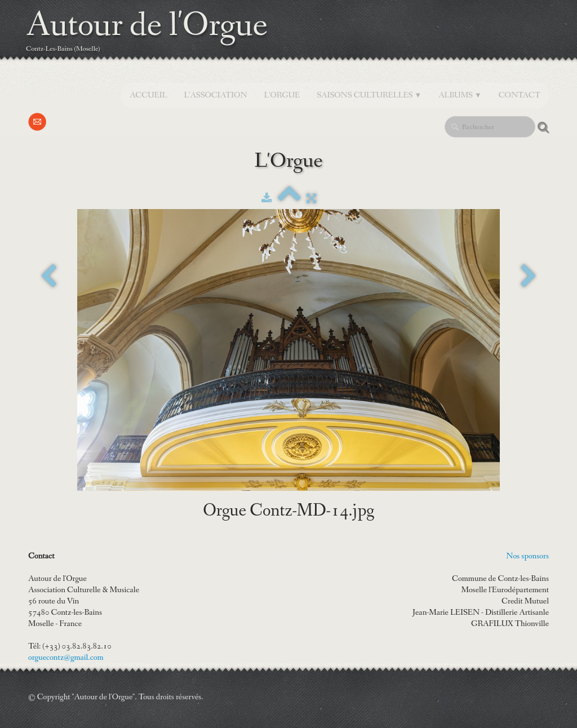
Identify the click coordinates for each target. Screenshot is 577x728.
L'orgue (282, 95)
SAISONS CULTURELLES (369, 95)
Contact (520, 95)
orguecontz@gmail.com (66, 658)
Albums (460, 95)
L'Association (216, 95)
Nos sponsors (527, 556)
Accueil (148, 95)
